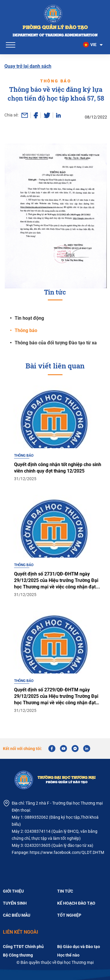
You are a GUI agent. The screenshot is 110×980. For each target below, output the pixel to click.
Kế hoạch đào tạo (76, 903)
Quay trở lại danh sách (28, 66)
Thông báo (26, 330)
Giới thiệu (13, 891)
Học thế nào (68, 955)
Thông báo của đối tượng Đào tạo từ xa (56, 343)
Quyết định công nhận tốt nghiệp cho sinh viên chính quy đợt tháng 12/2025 (58, 481)
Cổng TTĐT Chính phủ (23, 947)
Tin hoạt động (29, 318)
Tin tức (65, 891)
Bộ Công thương (18, 955)
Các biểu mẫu (17, 915)
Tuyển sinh (15, 903)
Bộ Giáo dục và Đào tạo (79, 947)
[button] (93, 45)
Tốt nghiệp (69, 915)
